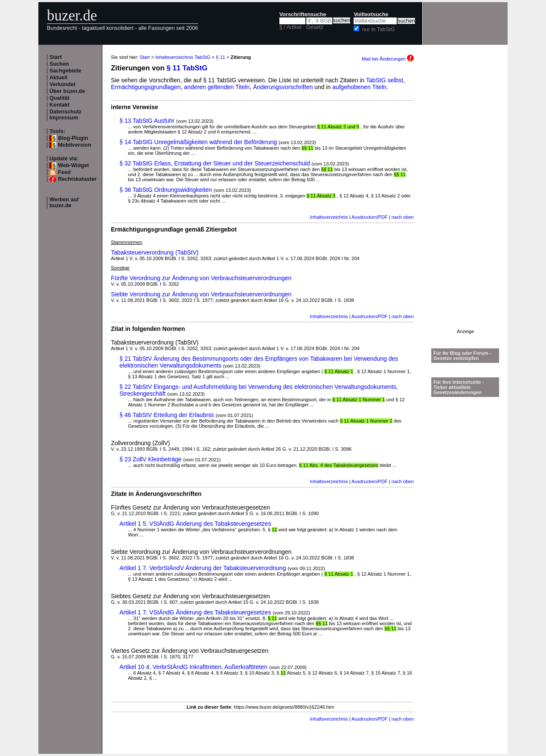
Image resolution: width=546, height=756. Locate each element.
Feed (64, 172)
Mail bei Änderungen (388, 59)
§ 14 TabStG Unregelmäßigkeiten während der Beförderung (198, 142)
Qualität (60, 98)
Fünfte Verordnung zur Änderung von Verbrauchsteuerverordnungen (201, 278)
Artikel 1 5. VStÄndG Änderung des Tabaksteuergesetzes (195, 524)
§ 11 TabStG (187, 68)
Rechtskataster (77, 179)
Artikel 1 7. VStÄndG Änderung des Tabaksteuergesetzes (195, 612)
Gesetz (315, 27)
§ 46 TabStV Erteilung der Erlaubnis (167, 415)
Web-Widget (73, 165)
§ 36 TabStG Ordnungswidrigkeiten (166, 190)
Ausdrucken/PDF (370, 217)
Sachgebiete (65, 71)
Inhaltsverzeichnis (329, 217)
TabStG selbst (385, 80)
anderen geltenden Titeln (217, 87)
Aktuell (58, 78)
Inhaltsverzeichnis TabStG (183, 57)
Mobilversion (75, 145)
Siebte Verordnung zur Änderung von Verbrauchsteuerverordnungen (201, 294)
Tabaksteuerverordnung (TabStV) (155, 252)
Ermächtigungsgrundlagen (146, 87)
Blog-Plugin (73, 138)
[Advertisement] (465, 201)
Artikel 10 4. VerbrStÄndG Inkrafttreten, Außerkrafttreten (193, 667)
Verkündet (62, 84)
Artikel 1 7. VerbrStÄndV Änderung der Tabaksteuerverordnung (203, 568)
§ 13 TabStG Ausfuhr (147, 121)
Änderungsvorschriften (283, 87)
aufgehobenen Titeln (359, 87)
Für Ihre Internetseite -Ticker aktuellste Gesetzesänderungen (459, 387)
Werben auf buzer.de (64, 203)
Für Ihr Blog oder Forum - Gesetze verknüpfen (462, 356)
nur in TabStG (379, 29)
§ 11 (221, 57)
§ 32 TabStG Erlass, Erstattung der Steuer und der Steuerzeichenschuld (215, 163)
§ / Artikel (290, 27)
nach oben (403, 217)
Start (56, 57)
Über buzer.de (67, 91)
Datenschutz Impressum (65, 115)
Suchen (59, 64)
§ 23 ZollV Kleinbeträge (151, 459)
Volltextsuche (371, 14)
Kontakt (60, 105)
